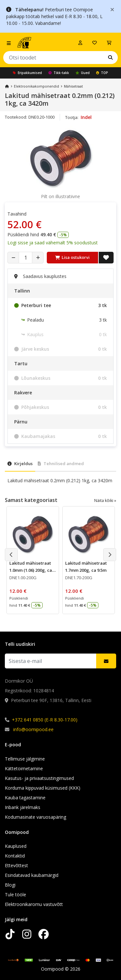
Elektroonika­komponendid (36, 86)
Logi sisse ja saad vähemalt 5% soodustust (53, 243)
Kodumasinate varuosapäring (35, 817)
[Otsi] (110, 58)
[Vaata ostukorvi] (109, 43)
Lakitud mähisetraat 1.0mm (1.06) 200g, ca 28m (31, 570)
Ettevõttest (16, 865)
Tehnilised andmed (61, 463)
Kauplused (16, 846)
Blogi (10, 885)
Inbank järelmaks (23, 807)
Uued (83, 73)
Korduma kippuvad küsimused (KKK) (43, 788)
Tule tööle (15, 895)
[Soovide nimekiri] (95, 43)
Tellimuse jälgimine (25, 759)
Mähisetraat (73, 86)
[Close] (112, 9)
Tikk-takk (59, 73)
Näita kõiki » (105, 501)
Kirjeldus (20, 463)
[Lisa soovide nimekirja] (106, 258)
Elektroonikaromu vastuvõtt (34, 904)
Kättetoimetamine (24, 768)
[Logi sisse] (80, 43)
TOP (102, 73)
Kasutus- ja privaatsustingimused (39, 778)
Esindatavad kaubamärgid (32, 875)
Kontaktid (15, 856)
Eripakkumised (27, 73)
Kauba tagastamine (25, 798)
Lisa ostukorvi (72, 257)
